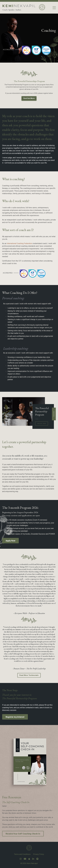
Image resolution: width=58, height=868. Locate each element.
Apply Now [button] (10, 541)
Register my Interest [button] (15, 717)
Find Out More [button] (29, 98)
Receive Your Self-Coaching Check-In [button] (23, 834)
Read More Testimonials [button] (29, 675)
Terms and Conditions (22, 854)
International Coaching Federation (19, 243)
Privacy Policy (39, 854)
